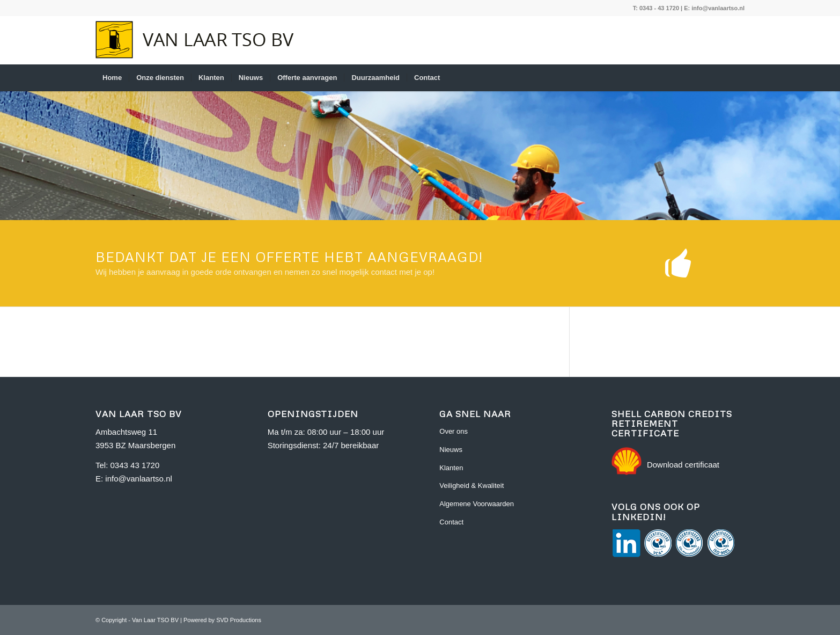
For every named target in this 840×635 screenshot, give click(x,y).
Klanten (451, 468)
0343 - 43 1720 (659, 8)
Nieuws (451, 450)
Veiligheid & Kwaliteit (471, 486)
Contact (451, 522)
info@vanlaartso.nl (718, 8)
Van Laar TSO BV (155, 620)
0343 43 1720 (135, 465)
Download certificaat (683, 465)
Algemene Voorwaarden (477, 504)
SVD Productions (239, 620)
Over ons (454, 431)
